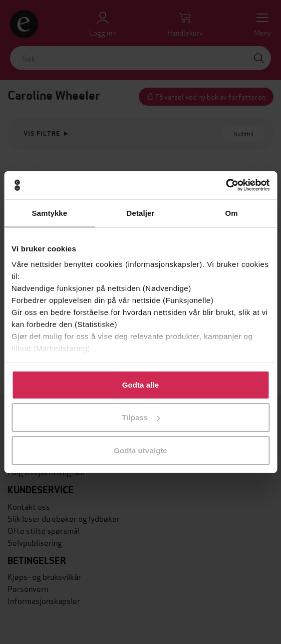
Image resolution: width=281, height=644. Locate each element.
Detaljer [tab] (141, 213)
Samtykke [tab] (49, 213)
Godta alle (141, 384)
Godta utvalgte (140, 450)
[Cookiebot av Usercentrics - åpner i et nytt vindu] (226, 185)
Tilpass (141, 417)
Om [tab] (232, 213)
